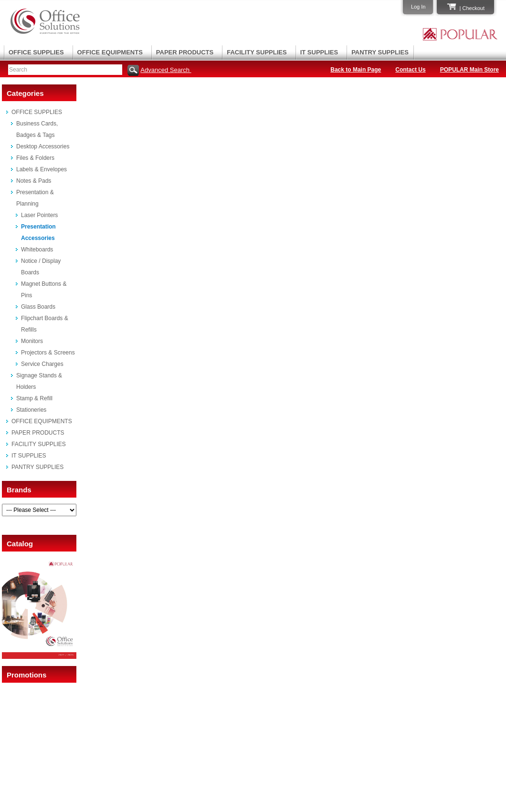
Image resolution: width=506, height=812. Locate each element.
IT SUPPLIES (319, 52)
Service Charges (42, 364)
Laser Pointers (39, 215)
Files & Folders (35, 158)
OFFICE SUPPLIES (36, 52)
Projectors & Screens (48, 353)
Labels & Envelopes (42, 169)
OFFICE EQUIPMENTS (110, 52)
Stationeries (31, 410)
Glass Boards (38, 307)
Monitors (32, 341)
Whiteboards (37, 250)
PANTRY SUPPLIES (380, 52)
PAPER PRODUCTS (185, 52)
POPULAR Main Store (469, 70)
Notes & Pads (34, 181)
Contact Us (410, 70)
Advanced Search (166, 70)
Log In (418, 7)
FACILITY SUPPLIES (257, 52)
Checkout (474, 8)
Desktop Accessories (43, 146)
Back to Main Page (356, 70)
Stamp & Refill (34, 398)
